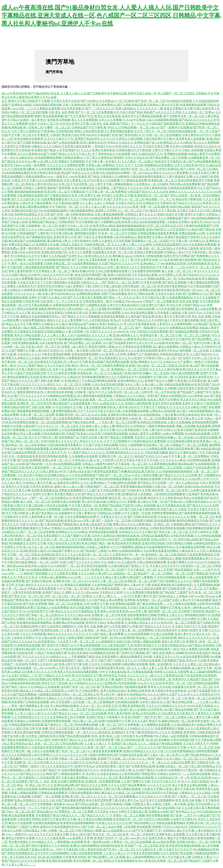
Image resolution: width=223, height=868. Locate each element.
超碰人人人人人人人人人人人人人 (191, 192)
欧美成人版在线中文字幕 (96, 524)
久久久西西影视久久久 (26, 717)
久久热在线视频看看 (49, 169)
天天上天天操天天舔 (57, 366)
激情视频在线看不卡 (87, 233)
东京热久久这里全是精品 (79, 169)
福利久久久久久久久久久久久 (44, 585)
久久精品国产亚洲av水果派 (31, 849)
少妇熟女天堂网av (178, 222)
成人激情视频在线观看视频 (94, 396)
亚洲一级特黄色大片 (33, 248)
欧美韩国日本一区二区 (149, 195)
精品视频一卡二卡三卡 (160, 199)
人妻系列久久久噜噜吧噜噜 (174, 324)
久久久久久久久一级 (150, 108)
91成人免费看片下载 (77, 286)
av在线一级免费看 (34, 165)
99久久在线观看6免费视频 (199, 245)
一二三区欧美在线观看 (196, 774)
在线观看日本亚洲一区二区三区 (113, 252)
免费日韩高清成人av (21, 245)
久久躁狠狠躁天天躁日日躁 (113, 641)
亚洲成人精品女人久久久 (144, 623)
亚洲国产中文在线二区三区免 (116, 759)
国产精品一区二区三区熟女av (44, 615)
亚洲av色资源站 (50, 377)
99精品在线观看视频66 (179, 384)
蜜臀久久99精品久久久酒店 (50, 324)
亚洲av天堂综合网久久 (146, 713)
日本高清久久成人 (84, 460)
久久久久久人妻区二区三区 (190, 664)
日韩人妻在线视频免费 (184, 373)
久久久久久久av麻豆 (186, 407)
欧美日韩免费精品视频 (20, 422)
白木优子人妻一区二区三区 (106, 581)
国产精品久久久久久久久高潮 (178, 475)
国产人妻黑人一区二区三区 (189, 796)
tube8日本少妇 (126, 331)
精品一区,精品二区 (157, 524)
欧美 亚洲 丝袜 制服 (185, 301)
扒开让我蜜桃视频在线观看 (102, 649)
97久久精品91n (167, 362)
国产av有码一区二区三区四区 (199, 169)
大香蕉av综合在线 (79, 471)
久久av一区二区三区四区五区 (99, 706)
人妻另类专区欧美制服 (59, 392)
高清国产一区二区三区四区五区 (145, 846)
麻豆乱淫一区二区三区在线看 (128, 498)
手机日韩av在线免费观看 (185, 184)
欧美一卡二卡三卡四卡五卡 (64, 301)
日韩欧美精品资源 (208, 732)
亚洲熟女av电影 (21, 105)
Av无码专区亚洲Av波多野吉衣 (194, 377)
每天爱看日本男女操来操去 (182, 415)
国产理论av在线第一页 (179, 195)
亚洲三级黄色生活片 (93, 142)
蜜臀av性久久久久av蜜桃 (129, 524)
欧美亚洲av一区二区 (179, 343)
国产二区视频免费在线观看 (132, 539)
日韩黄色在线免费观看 (137, 347)
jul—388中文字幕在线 (64, 849)
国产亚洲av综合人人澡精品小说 (173, 596)
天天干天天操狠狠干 (206, 297)
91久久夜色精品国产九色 (132, 430)
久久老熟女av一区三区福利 (116, 101)
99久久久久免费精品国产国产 (171, 218)
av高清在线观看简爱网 (194, 657)
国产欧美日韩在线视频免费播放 (110, 479)
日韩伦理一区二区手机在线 (107, 350)
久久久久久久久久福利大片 (67, 762)
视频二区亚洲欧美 (160, 664)
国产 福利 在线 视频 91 (49, 381)
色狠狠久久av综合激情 (66, 528)
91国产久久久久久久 (103, 331)
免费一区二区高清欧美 (154, 207)
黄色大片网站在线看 (141, 294)
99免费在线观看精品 (46, 823)
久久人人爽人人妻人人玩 (57, 335)
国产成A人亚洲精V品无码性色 (143, 710)
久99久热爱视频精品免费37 (113, 271)
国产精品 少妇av (16, 687)
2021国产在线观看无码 (117, 343)
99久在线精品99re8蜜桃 (114, 173)
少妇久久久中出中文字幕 (57, 275)
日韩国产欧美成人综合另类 (68, 135)
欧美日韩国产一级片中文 (140, 717)
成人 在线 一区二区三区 (177, 271)
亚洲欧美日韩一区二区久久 (73, 415)
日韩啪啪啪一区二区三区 (42, 226)
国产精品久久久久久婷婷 (72, 267)
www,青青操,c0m (198, 396)
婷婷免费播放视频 (86, 725)
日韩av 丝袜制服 (193, 150)
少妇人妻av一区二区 (84, 721)
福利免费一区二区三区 (166, 490)
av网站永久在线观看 (162, 411)
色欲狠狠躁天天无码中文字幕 (27, 543)
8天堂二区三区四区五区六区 (164, 226)
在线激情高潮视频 (112, 316)
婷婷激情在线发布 (128, 536)
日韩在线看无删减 (23, 169)
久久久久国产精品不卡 (146, 721)
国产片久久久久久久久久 (30, 396)
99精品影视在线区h (90, 789)
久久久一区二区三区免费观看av (118, 796)
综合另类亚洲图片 (72, 108)
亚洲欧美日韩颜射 (110, 309)
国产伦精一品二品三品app (99, 827)
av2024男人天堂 (47, 161)
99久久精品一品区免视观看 (171, 736)
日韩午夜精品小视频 (179, 543)
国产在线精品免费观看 (184, 331)
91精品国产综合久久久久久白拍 (148, 192)
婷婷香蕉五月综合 (115, 675)
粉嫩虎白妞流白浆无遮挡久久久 (142, 471)
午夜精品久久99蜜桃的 (115, 176)
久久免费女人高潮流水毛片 (19, 286)
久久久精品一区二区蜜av (198, 112)
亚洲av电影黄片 (156, 229)
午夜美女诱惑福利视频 (56, 354)
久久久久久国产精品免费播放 (127, 785)
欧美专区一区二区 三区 (177, 683)
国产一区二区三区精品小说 (175, 717)
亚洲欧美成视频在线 (44, 490)
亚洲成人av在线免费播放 (53, 607)
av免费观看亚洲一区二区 (204, 158)
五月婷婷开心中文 (47, 479)
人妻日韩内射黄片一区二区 (19, 536)
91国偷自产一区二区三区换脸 (189, 445)
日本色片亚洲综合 (167, 169)
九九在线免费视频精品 (180, 751)
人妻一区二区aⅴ (16, 589)
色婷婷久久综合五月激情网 (171, 672)
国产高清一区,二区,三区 (150, 101)
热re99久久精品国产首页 (102, 135)
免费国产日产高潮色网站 (143, 354)
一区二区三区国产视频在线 (191, 573)
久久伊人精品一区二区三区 (181, 759)
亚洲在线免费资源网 (85, 354)
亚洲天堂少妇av (11, 165)
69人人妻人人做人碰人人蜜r (145, 384)
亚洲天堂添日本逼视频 (167, 403)
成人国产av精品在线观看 (63, 142)
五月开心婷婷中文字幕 (203, 532)
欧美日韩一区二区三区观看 (178, 623)
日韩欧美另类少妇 (76, 313)
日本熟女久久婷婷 (111, 592)
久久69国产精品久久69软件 (23, 275)
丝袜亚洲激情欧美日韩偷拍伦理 (172, 585)
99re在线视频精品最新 (15, 173)
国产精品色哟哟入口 (142, 823)
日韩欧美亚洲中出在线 (74, 400)
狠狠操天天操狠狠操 (71, 161)
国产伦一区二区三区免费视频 (94, 112)
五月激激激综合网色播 (190, 547)
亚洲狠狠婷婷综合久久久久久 (128, 279)
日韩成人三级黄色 (34, 188)
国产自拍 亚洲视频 (29, 460)
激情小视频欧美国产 (44, 558)
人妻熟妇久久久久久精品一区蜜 (133, 396)
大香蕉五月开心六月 (113, 517)
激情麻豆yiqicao (122, 256)
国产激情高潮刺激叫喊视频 (73, 808)
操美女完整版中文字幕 (178, 108)
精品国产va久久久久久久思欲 (162, 112)
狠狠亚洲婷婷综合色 (51, 309)
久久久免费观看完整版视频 (141, 592)
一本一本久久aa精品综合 (17, 158)
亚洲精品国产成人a (146, 142)
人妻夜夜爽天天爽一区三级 (46, 517)
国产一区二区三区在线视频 (37, 532)
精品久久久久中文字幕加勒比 (74, 611)
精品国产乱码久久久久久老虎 (80, 173)
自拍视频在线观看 (199, 460)
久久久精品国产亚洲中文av (66, 256)
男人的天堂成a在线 (94, 502)
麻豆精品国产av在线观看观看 (27, 241)
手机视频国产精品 (83, 657)
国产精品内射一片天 (38, 464)
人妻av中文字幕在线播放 (36, 203)
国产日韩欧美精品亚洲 (131, 105)
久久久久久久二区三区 (103, 778)
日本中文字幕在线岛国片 (123, 305)
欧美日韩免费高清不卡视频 (195, 180)
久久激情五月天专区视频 (114, 241)
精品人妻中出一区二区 (86, 366)
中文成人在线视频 (162, 634)
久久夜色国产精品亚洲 (140, 316)
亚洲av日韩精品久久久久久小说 (100, 619)
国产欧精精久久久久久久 (176, 581)
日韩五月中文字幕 (24, 180)
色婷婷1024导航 (12, 426)
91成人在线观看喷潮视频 (162, 120)
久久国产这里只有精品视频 (100, 445)
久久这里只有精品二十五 (21, 675)
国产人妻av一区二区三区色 (161, 755)
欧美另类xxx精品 (104, 226)
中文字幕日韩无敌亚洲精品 (19, 562)
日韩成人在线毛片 (71, 245)
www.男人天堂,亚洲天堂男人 (148, 838)
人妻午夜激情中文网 (179, 176)
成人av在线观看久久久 (117, 830)
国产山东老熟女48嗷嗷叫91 (59, 626)
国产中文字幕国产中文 (79, 116)
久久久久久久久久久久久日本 (27, 218)
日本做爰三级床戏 (169, 313)
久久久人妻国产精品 (30, 366)
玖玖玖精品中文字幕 (69, 407)
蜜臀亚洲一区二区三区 (67, 679)
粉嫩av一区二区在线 (156, 373)
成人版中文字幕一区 (150, 502)
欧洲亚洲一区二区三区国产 (109, 570)
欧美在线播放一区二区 (28, 668)
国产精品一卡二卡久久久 (132, 124)
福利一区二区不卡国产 (31, 660)
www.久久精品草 (125, 562)
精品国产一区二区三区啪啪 (155, 573)
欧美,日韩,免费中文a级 (86, 195)
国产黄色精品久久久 (183, 812)
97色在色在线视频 (56, 505)
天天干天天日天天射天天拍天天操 (99, 411)
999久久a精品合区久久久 (147, 154)
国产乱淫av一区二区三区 (119, 849)
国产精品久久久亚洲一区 (83, 747)
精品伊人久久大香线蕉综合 (138, 267)
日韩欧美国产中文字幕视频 (76, 222)
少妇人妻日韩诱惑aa (14, 744)
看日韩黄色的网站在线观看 (136, 778)
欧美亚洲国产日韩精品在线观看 (29, 702)
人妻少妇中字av (192, 313)
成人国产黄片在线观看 (204, 366)
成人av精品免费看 (206, 309)
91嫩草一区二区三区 (57, 127)
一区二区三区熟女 (29, 555)
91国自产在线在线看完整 (30, 373)
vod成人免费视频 (172, 434)
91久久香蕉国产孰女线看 (176, 853)
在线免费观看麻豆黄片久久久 (60, 199)
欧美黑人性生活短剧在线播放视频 (144, 222)
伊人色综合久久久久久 (88, 441)
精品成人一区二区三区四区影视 (156, 638)
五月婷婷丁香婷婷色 (191, 611)
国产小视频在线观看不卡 (69, 774)
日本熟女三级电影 (187, 248)
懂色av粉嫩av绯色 (83, 271)
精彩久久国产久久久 (173, 694)
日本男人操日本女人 (175, 479)
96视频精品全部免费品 (158, 165)
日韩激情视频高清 (198, 263)
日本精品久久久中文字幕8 (31, 256)
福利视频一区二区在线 (194, 350)
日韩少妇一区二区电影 (169, 486)
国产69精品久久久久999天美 (125, 468)
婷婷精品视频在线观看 (103, 532)
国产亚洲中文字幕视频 (130, 653)
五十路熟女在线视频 (24, 309)
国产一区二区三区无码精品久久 (52, 498)
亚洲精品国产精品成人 (43, 222)
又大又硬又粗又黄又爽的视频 (74, 728)
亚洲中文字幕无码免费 (147, 282)
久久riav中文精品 (134, 120)
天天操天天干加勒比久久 (156, 407)
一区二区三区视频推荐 (100, 702)
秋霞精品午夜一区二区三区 (157, 335)
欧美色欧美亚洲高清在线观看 (53, 861)
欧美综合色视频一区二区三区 (164, 861)
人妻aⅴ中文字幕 (77, 362)
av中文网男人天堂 (170, 275)
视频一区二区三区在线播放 (65, 604)
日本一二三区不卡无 (206, 570)
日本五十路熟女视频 (145, 475)
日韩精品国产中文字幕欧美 (89, 127)
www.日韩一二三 (22, 108)
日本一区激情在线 (74, 105)
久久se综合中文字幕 (44, 710)
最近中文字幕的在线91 (184, 452)
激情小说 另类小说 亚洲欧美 (58, 369)
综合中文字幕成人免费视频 (83, 328)
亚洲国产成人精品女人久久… (130, 744)
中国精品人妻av (174, 252)
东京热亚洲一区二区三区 (118, 328)
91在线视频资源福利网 (56, 260)
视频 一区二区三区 (101, 400)
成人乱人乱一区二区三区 (39, 547)
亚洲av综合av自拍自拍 (26, 252)
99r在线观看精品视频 (47, 158)
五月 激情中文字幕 (13, 101)
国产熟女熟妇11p (46, 513)
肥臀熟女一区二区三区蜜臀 (76, 812)
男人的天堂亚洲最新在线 (140, 324)
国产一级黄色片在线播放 (176, 127)
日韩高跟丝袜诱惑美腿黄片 (147, 176)
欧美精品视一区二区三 (163, 180)
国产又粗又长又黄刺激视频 (95, 237)
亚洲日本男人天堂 (65, 237)
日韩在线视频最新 (107, 169)
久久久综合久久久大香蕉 (155, 796)
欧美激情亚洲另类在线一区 (178, 290)
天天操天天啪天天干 (196, 744)
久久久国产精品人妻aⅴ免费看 (104, 600)
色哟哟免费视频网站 (164, 513)
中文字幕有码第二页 (199, 252)
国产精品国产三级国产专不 (194, 392)
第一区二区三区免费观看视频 (157, 418)
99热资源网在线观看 (25, 343)
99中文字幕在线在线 (113, 672)
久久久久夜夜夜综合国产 (33, 154)
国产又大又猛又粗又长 (26, 199)
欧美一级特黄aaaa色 (197, 607)
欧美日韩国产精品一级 (96, 543)
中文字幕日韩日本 (62, 233)
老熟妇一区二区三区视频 (129, 815)
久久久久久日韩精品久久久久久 (166, 706)
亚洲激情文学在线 (47, 245)
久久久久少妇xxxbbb (39, 229)
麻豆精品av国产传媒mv (83, 324)
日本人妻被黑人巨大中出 (79, 180)
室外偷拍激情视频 (93, 377)
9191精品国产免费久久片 (63, 551)
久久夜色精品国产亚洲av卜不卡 (128, 566)
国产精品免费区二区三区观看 (168, 158)
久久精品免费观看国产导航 (87, 475)
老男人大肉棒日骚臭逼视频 (199, 490)
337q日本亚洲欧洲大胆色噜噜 (178, 260)
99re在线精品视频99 (204, 218)
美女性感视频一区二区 (87, 861)
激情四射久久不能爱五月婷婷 (93, 248)
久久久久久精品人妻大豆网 (108, 577)
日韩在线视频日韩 (53, 434)
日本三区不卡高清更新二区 (76, 184)
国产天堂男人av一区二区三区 (126, 199)
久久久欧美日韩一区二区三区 (121, 392)
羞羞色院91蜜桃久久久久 (73, 483)
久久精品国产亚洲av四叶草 (125, 373)
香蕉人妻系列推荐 (20, 271)
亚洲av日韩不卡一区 (164, 539)
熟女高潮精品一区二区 (109, 509)
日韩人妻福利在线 (155, 188)
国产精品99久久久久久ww (199, 275)
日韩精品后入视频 (109, 513)
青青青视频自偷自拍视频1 (137, 486)
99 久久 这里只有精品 (195, 781)
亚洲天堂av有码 (104, 539)
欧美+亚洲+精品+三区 (106, 736)
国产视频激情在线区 (39, 237)
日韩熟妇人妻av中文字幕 (163, 105)
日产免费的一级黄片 (190, 362)
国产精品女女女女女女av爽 (19, 161)
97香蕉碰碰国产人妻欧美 (33, 233)
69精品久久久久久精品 (46, 146)
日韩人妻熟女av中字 (195, 135)
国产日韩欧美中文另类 (136, 490)
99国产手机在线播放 (114, 294)
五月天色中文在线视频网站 (157, 800)
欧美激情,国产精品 (43, 150)
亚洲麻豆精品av (58, 475)
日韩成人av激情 (123, 339)
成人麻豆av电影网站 (166, 347)
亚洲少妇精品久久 (111, 324)
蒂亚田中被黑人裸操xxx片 (105, 347)
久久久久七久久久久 (33, 384)
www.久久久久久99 (149, 683)
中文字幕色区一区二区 (64, 207)
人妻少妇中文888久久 (49, 350)
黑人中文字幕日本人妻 (151, 297)
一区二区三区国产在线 (52, 562)
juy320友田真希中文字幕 (38, 611)
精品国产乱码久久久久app (151, 456)
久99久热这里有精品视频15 (139, 313)
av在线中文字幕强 (143, 358)
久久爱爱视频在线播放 (119, 131)
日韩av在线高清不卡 (93, 199)
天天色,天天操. (41, 539)
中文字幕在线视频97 (201, 286)
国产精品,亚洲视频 (174, 282)
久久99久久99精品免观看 (94, 218)
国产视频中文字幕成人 (169, 607)
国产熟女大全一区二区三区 (170, 532)
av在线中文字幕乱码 (144, 558)
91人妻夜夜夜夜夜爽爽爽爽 (105, 751)
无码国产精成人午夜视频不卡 (105, 717)
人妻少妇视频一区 (77, 331)
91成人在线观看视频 (200, 577)
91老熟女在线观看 (149, 660)
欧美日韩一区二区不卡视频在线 (64, 192)
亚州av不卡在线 (120, 320)
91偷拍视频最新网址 (81, 211)
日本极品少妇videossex (127, 301)
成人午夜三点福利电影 (109, 728)
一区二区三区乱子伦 (135, 211)
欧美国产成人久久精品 (172, 509)
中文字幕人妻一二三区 (170, 267)
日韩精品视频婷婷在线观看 (26, 725)
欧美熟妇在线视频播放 (170, 494)
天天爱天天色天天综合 (65, 101)
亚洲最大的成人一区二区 (172, 766)
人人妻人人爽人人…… (107, 596)
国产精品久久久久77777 (97, 815)
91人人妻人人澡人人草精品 (97, 203)
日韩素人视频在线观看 (146, 641)
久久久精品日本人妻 (133, 388)
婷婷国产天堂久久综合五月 (131, 158)
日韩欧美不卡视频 (38, 101)
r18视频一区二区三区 (61, 830)
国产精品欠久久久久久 (128, 188)
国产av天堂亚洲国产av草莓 (121, 626)
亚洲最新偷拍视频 (88, 294)
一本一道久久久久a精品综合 (92, 732)
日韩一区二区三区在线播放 (163, 135)
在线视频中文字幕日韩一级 (156, 377)
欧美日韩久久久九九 (129, 146)
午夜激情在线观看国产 (198, 226)
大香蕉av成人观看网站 (100, 165)
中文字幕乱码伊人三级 (127, 248)
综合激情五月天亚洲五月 (50, 362)
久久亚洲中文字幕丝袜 (16, 146)
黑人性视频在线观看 (177, 668)
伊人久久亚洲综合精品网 (141, 350)
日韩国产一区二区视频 (157, 301)
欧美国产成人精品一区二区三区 (146, 366)
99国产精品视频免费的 (70, 800)
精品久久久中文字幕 (19, 324)
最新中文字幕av (40, 528)
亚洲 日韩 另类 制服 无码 (39, 728)
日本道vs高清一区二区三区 (43, 347)
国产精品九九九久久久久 (155, 626)
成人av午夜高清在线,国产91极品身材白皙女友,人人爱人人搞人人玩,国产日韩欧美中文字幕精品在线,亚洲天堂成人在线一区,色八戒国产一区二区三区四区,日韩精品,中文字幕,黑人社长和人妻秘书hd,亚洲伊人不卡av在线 (111, 15)
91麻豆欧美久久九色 (192, 551)
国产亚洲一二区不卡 (183, 815)
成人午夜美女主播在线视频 (181, 320)
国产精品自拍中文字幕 (172, 747)
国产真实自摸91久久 (132, 135)
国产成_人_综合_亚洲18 (44, 781)
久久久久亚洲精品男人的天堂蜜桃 (63, 717)
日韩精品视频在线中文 (204, 736)
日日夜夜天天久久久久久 (37, 672)
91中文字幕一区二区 (70, 589)
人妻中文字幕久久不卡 (166, 150)
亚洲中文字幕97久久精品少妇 (47, 297)
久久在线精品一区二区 (122, 573)
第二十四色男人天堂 (109, 460)
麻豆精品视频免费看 (21, 815)
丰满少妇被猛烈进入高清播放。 (92, 188)
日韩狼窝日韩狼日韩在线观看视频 (153, 520)
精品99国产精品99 (203, 229)
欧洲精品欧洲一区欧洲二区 (26, 127)
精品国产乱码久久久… (16, 498)
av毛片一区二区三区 (200, 747)
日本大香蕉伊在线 (146, 260)
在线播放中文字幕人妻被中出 (20, 369)
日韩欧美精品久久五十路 (77, 509)
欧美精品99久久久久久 (145, 694)
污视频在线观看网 (205, 853)
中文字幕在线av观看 (66, 203)
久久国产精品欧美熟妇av (195, 755)
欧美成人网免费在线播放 (32, 207)
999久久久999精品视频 (122, 127)
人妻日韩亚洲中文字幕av (159, 139)
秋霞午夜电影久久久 (147, 645)
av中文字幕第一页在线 (136, 513)
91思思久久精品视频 (129, 139)
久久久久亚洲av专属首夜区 (98, 150)
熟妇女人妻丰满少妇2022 (42, 184)
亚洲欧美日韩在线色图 (122, 415)
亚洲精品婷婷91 (60, 449)
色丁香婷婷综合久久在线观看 (111, 154)
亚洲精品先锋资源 (139, 691)
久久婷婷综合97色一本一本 (127, 555)
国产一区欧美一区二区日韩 (113, 520)
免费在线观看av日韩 (192, 233)
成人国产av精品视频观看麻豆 (202, 161)
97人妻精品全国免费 (47, 108)
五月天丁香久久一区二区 (150, 131)
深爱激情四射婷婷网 (66, 305)
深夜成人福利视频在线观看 (128, 229)
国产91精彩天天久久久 (122, 660)
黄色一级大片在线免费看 (27, 263)
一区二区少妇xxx (148, 127)
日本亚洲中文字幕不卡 (154, 305)
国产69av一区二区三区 (16, 812)
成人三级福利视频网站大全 (143, 857)
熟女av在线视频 (11, 301)
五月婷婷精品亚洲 (132, 740)
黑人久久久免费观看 (84, 120)
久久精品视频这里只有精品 (132, 528)
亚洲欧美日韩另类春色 (135, 649)
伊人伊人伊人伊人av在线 (149, 343)
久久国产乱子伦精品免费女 (103, 490)
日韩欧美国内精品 (82, 214)
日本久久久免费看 (110, 120)
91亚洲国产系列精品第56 (202, 494)
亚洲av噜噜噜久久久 (126, 335)
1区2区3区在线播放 (157, 740)
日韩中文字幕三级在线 (106, 286)
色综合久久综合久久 (120, 142)
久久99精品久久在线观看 (42, 430)
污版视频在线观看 (135, 687)
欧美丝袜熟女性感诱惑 (29, 139)
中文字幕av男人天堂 (190, 418)
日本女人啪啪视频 (130, 445)
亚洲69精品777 (150, 263)
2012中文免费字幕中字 (137, 596)
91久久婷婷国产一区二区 (94, 369)
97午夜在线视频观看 (87, 645)
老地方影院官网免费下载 (90, 275)
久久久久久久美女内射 (43, 400)
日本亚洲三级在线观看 (76, 146)
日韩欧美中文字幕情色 (176, 339)
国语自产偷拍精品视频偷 (166, 744)
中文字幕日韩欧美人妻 (20, 513)
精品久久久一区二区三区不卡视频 (69, 384)
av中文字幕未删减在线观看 (64, 339)
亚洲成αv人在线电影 (27, 721)
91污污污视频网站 (122, 547)
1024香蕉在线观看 (206, 437)
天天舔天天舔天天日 (128, 203)
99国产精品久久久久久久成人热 (70, 154)
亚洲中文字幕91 (195, 214)
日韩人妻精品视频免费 (109, 214)
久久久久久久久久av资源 (123, 207)
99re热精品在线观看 (179, 101)
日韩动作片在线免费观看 (152, 331)
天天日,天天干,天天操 (129, 165)
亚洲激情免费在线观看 (56, 721)
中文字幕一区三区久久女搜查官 (29, 135)
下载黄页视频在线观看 (160, 426)
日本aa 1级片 (42, 740)
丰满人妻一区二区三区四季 (37, 415)
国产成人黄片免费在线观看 (102, 589)
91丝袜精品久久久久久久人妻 (93, 335)
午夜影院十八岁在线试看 (39, 778)
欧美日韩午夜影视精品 (172, 286)
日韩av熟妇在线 (188, 279)
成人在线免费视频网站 (67, 418)
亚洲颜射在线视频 (175, 154)
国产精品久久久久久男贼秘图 (81, 316)
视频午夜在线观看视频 (49, 116)
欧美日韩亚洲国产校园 (85, 607)
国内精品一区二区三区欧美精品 (26, 445)
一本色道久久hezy (103, 146)
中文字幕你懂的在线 (43, 388)
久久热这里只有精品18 (32, 475)
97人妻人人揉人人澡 (74, 630)
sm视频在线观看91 (205, 543)
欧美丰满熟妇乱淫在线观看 (90, 498)
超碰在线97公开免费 (60, 248)
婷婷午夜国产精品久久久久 (69, 740)
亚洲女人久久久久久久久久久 (129, 762)
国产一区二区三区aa (118, 475)
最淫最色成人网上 (59, 241)
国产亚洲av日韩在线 (39, 581)
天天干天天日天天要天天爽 (51, 834)
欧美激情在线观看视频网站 (34, 623)
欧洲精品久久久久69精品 (176, 142)
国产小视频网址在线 (108, 222)
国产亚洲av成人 (174, 502)
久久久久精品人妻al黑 (92, 573)
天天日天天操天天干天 (59, 139)
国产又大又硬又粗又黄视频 (85, 297)
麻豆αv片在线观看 (108, 180)
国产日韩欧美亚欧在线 (31, 142)
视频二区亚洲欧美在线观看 (48, 328)
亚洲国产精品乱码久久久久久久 (95, 139)
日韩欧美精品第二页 (97, 245)
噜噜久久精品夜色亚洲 (89, 131)
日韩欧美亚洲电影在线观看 (168, 528)
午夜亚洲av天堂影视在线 (57, 131)
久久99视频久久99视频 (162, 388)
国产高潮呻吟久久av (195, 294)
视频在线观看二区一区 (162, 279)
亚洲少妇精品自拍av (174, 645)
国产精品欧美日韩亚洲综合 (66, 290)
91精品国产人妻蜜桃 (140, 577)
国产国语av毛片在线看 (152, 483)
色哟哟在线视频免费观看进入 (57, 789)
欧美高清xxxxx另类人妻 (104, 267)
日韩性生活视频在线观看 (57, 732)
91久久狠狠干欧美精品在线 (42, 630)
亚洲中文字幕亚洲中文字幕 (59, 819)
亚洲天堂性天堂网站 (176, 256)
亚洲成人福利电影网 (138, 403)
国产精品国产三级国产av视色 (99, 551)
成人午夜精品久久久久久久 (86, 683)
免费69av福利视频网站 (84, 846)
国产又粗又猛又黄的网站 (140, 509)
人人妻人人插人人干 (97, 744)
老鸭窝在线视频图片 (72, 490)
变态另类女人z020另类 (166, 619)
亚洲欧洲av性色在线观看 (105, 313)
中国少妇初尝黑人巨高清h (64, 543)
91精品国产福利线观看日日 (167, 124)
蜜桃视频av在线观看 (66, 282)
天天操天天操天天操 (168, 294)
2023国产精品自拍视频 (49, 520)
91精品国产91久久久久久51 (40, 426)
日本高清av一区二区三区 (195, 566)
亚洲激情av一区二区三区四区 (150, 241)
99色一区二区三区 (56, 596)
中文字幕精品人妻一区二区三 (51, 271)
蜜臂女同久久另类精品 (130, 426)
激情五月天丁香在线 (163, 211)
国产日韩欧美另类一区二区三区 (183, 116)
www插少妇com (204, 596)
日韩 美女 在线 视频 (61, 112)
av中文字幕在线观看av (37, 305)
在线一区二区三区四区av (159, 248)
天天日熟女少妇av (106, 812)
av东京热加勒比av (125, 237)
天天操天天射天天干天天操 (35, 282)
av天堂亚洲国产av (68, 150)
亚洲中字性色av (168, 350)
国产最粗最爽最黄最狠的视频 (30, 411)
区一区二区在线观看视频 (51, 422)
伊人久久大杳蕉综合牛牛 (121, 377)
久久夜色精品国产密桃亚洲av (110, 585)
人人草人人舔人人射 (92, 207)
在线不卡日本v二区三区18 (45, 124)
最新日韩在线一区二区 (176, 721)
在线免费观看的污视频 (142, 615)
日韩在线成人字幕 (34, 830)
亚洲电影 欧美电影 (136, 600)
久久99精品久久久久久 (20, 479)
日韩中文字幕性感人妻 (133, 812)
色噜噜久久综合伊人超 (43, 664)
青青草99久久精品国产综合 (190, 679)
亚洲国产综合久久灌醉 (159, 381)
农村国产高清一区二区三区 (137, 169)
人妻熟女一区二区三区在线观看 (131, 842)
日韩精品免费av (72, 158)
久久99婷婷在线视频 (208, 536)
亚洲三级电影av (125, 108)
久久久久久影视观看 (33, 634)
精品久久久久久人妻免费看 (171, 173)
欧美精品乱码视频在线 (152, 422)
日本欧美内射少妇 (34, 301)
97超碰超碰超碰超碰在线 (24, 683)
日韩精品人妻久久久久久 (140, 214)
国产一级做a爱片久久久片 (152, 328)
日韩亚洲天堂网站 (29, 819)
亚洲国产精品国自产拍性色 (182, 237)
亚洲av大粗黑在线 (119, 275)
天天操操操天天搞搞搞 (29, 331)
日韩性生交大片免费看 (122, 502)
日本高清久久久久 (29, 354)
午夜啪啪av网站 (181, 524)
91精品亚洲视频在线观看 (100, 381)
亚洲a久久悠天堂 (119, 290)
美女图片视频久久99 (67, 494)
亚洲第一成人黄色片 (33, 120)
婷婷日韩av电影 (180, 207)
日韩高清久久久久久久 (202, 827)
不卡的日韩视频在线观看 (170, 577)
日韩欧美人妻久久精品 (146, 804)
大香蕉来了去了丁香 (120, 260)
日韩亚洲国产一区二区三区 (102, 486)
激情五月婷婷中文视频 (20, 838)
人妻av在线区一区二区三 (81, 309)
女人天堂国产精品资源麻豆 (175, 570)
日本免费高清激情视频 (146, 271)
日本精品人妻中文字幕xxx (39, 483)
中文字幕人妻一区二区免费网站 (106, 192)
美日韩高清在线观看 (94, 566)
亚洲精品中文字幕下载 (126, 732)
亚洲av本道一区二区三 (56, 460)
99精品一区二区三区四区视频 (29, 112)
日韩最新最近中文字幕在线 (133, 150)
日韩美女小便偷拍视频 (148, 256)
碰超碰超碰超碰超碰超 (29, 192)
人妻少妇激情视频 (95, 407)
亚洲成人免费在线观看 (149, 252)
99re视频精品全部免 (173, 263)
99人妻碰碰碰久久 (34, 339)
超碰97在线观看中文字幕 (114, 721)
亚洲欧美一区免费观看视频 (103, 781)
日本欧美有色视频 (182, 536)
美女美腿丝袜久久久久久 (114, 358)
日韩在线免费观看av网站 (114, 558)
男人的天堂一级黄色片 (80, 668)
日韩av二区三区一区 (168, 358)
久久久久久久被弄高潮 (164, 369)
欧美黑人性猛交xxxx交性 (87, 449)
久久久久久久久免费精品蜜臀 (66, 165)
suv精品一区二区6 (70, 710)
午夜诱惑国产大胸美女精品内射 (87, 279)
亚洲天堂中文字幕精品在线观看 (142, 116)
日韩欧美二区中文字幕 (100, 430)
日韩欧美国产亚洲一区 (98, 638)
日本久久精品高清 (186, 165)
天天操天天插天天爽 (156, 146)
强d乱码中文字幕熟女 (168, 161)
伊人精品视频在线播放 (64, 706)
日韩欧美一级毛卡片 (27, 260)
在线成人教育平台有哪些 (204, 154)
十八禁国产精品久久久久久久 (86, 452)
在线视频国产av (69, 437)
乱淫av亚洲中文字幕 (76, 124)
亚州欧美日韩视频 (59, 120)
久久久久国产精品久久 (56, 713)
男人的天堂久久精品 (193, 400)
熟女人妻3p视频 (30, 434)
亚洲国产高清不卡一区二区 (111, 838)
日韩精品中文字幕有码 (157, 203)
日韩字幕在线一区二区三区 (139, 286)
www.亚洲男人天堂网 (112, 354)
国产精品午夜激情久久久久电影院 (47, 846)
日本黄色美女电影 (74, 857)
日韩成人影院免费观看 (42, 589)
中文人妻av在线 (46, 638)
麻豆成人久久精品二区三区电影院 (42, 691)
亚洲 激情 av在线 (127, 418)
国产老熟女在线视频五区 (170, 396)
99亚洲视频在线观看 (193, 105)
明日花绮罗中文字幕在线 (17, 698)
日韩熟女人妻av (190, 347)
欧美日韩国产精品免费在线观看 (109, 362)
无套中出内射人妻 (204, 343)
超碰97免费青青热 (53, 358)
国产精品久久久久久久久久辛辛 (199, 120)
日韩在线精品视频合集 (47, 105)
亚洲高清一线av (19, 328)
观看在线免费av (36, 176)
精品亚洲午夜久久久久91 (50, 279)
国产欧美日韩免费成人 (101, 105)
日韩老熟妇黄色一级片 (97, 301)
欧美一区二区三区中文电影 (119, 233)
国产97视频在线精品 (57, 195)
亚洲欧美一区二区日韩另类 (34, 403)
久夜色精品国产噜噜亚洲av (61, 524)
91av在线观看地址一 (151, 415)
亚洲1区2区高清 (178, 366)
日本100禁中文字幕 (96, 604)
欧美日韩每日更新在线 (45, 173)
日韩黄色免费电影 (113, 366)
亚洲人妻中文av (185, 634)
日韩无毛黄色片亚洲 (190, 388)
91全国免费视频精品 (85, 263)
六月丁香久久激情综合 (26, 131)
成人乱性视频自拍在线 (171, 505)
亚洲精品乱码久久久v (55, 555)
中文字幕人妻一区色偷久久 (103, 161)
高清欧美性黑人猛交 (33, 551)
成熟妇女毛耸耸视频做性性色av (40, 316)
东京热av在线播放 (181, 146)
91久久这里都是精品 (49, 180)
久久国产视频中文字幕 (62, 218)
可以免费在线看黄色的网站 (161, 551)
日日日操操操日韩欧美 (181, 441)
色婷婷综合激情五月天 (29, 214)
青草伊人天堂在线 (17, 486)
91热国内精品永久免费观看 (148, 441)
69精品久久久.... (91, 282)
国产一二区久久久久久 (100, 108)
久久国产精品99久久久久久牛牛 (119, 263)
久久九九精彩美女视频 (62, 373)
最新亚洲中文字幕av (150, 237)
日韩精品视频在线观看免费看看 (158, 233)
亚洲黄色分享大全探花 (16, 150)
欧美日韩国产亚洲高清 (192, 430)
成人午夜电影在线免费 (92, 468)
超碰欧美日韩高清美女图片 (193, 653)
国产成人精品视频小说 (166, 808)
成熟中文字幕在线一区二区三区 (127, 464)
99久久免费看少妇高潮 (145, 290)
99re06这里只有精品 (200, 706)
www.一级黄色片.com (61, 176)
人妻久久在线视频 (17, 388)
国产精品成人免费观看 (119, 437)
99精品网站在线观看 (123, 483)
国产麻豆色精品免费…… (85, 422)
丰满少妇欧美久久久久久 (57, 441)
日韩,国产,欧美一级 (56, 214)
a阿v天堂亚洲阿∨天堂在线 (67, 702)
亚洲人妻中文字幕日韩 (170, 316)
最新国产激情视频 (59, 188)
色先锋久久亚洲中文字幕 (117, 195)
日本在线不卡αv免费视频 (137, 736)
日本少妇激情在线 (51, 343)
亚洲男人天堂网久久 (108, 211)
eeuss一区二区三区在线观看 (89, 713)
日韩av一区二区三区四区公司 (80, 694)
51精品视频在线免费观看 (39, 267)
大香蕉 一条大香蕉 (76, 350)
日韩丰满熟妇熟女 (13, 509)
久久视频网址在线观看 (83, 456)
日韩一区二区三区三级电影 (193, 335)
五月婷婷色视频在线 (66, 229)
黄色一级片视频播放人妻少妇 (30, 706)
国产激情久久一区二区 (117, 282)
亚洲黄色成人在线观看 (190, 139)
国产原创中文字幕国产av (57, 645)
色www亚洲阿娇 (124, 638)
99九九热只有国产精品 (128, 112)
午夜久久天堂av (27, 577)
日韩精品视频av (54, 331)
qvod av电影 (99, 415)
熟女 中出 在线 (104, 562)
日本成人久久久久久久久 (173, 517)
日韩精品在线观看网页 (182, 188)
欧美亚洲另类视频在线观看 (50, 456)
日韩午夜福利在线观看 (95, 229)
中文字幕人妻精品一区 (83, 505)
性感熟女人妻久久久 (170, 615)
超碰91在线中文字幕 (170, 214)
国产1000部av (89, 101)
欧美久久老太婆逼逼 (108, 116)
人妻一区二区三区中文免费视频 (72, 539)
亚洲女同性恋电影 (153, 543)
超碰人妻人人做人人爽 (100, 426)
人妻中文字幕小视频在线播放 (113, 184)
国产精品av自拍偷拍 (202, 645)
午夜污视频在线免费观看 (203, 282)
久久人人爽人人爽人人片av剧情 (131, 245)
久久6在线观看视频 (137, 634)
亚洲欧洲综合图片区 (24, 211)
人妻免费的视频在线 (63, 411)
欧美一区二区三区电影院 (139, 834)
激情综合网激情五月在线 (23, 377)
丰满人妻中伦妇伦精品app (59, 294)
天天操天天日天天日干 (164, 566)
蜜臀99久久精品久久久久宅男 (53, 698)
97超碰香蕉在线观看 (34, 290)
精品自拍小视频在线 (189, 199)
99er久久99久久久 (96, 290)
